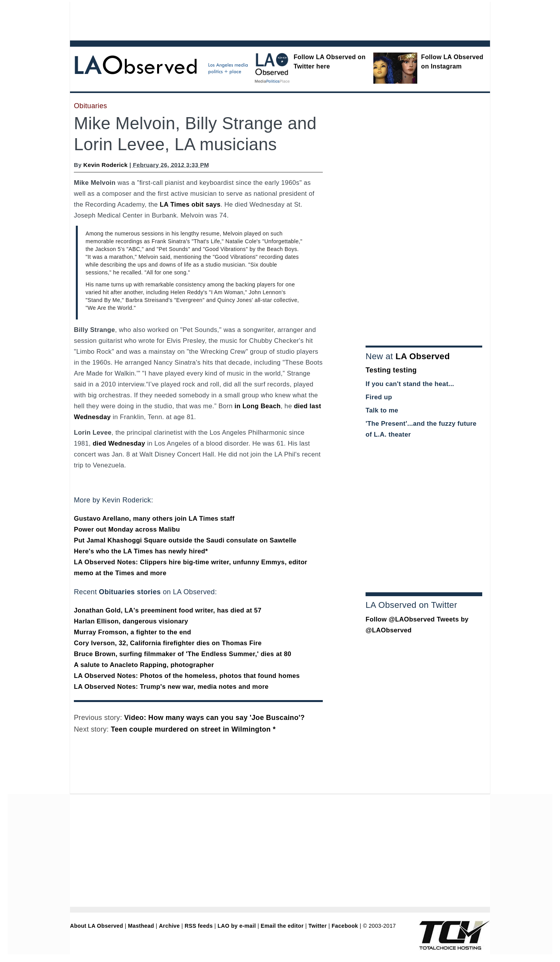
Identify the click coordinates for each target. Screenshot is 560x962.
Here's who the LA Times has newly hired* (141, 551)
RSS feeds (199, 926)
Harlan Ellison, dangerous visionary (131, 621)
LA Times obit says (190, 205)
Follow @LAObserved (400, 619)
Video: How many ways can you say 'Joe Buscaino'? (214, 718)
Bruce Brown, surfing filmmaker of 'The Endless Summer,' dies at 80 (183, 654)
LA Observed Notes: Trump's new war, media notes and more (171, 687)
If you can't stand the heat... (410, 384)
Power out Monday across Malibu (127, 529)
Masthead (141, 926)
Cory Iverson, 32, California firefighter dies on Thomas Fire (168, 643)
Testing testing (391, 370)
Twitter (318, 926)
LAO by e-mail (236, 926)
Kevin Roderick (105, 165)
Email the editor (282, 926)
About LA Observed (97, 926)
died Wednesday (119, 443)
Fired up (379, 397)
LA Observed (423, 356)
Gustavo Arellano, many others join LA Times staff (154, 519)
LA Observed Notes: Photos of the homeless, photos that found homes (187, 676)
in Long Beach (258, 406)
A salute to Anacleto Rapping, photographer (144, 665)
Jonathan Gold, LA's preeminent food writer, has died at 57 (168, 610)
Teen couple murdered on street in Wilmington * (193, 729)
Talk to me (382, 410)
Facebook (345, 926)
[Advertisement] (259, 19)
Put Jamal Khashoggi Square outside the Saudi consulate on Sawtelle (185, 540)
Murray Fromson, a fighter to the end (132, 632)
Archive (170, 926)
